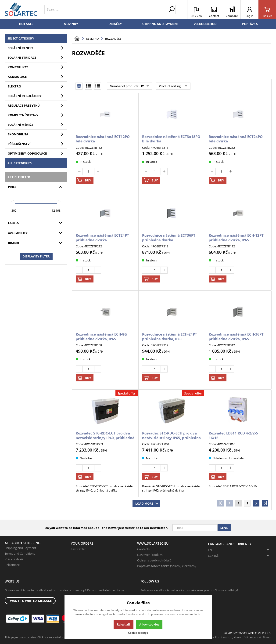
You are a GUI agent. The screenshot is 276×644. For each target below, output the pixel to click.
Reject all (123, 624)
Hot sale (26, 24)
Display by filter (36, 256)
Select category (21, 38)
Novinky (71, 24)
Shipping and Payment (160, 24)
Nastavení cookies (150, 555)
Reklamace (12, 565)
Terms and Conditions (20, 554)
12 (142, 86)
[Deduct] (79, 171)
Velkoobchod (205, 24)
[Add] (98, 171)
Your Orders (82, 543)
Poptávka (250, 24)
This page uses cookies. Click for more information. (40, 637)
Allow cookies (149, 624)
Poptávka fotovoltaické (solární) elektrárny (167, 566)
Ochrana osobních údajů (154, 560)
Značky (116, 24)
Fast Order (78, 549)
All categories (20, 163)
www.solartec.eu (153, 543)
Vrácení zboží (14, 559)
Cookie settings (138, 633)
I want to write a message (30, 601)
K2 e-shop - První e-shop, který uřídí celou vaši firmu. (235, 637)
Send (224, 528)
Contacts (143, 549)
